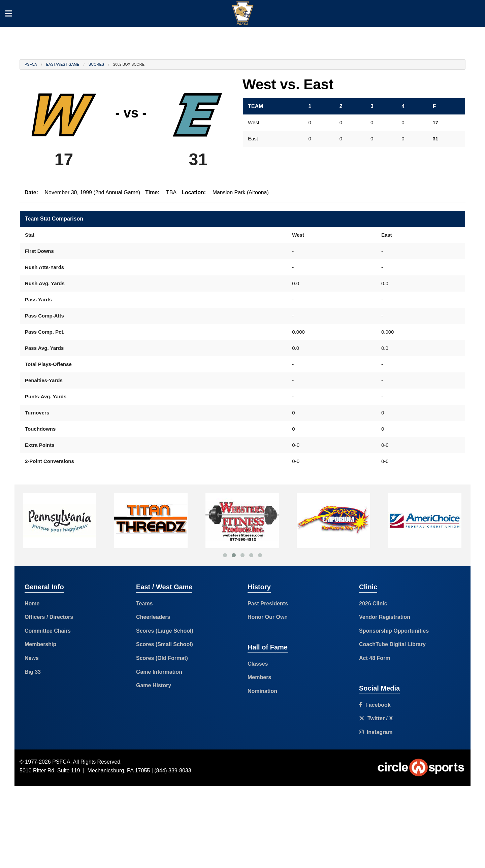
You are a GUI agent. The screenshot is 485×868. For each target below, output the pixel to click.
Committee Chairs (48, 631)
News (32, 658)
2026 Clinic (373, 604)
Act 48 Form (375, 658)
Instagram (376, 732)
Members (259, 677)
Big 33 (33, 672)
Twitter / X (376, 718)
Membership (40, 644)
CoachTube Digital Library (392, 644)
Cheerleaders (153, 617)
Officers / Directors (49, 617)
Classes (258, 664)
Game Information (159, 672)
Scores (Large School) (165, 631)
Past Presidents (268, 604)
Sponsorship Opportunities (394, 631)
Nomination (262, 691)
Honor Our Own (268, 617)
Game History (154, 685)
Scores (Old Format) (162, 658)
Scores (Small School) (165, 644)
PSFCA (31, 64)
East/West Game (63, 64)
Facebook (375, 705)
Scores (96, 64)
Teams (144, 604)
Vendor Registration (385, 617)
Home (32, 604)
